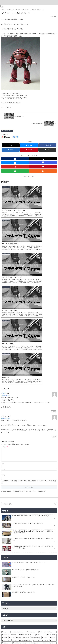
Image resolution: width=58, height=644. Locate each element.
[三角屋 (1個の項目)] (13, 533)
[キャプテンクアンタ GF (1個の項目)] (28, 527)
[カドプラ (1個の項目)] (51, 541)
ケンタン (4, 269)
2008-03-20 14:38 (5, 272)
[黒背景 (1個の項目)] (27, 533)
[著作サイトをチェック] (15, 159)
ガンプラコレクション (7, 131)
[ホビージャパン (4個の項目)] (6, 519)
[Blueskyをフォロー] (15, 163)
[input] (29, 383)
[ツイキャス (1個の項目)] (7, 527)
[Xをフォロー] (43, 159)
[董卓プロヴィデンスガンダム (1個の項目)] (10, 538)
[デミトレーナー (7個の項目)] (41, 514)
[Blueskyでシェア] (29, 145)
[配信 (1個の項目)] (16, 527)
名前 (3, 342)
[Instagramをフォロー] (43, 163)
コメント (5, 323)
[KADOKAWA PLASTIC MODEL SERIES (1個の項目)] (29, 544)
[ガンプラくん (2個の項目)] (36, 522)
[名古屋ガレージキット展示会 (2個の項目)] (10, 525)
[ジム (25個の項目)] (5, 511)
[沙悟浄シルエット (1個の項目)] (38, 538)
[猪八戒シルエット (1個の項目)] (50, 538)
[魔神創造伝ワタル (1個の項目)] (27, 530)
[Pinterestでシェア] (29, 150)
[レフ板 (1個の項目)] (5, 536)
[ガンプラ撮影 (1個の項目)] (13, 536)
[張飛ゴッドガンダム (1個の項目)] (36, 536)
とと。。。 (29, 569)
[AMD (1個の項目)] (53, 530)
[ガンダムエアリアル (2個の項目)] (49, 522)
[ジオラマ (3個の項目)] (53, 519)
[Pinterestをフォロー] (43, 167)
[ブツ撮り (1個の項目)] (20, 533)
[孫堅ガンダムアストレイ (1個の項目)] (50, 536)
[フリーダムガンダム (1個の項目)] (24, 536)
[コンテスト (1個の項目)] (6, 533)
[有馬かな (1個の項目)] (29, 541)
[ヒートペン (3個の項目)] (37, 519)
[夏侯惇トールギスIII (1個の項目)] (25, 538)
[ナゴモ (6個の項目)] (12, 516)
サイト (3, 354)
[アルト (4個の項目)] (15, 519)
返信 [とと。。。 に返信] (54, 313)
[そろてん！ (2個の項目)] (7, 522)
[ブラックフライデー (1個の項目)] (50, 525)
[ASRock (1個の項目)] (30, 525)
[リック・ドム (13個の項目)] (32, 511)
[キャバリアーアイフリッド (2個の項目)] (21, 522)
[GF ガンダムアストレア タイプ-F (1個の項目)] (11, 530)
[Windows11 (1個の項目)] (45, 530)
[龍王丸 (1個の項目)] (37, 530)
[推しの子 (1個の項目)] (40, 541)
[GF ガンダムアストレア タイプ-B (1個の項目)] (46, 527)
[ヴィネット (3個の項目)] (45, 519)
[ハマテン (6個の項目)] (45, 516)
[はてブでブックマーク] (11, 150)
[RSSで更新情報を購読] (43, 171)
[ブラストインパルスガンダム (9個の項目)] (48, 511)
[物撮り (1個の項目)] (53, 533)
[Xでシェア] (11, 145)
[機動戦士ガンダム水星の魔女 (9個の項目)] (10, 514)
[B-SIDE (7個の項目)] (5, 516)
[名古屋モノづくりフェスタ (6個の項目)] (23, 516)
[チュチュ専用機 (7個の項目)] (51, 514)
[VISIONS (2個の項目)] (22, 525)
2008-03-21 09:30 (5, 295)
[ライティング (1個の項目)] (35, 533)
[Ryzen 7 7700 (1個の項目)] (39, 525)
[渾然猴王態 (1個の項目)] (7, 541)
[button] (47, 150)
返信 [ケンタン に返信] (54, 288)
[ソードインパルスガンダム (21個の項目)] (18, 511)
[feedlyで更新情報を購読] (15, 171)
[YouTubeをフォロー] (15, 167)
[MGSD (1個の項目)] (18, 541)
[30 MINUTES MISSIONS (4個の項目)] (25, 519)
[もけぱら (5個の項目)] (53, 516)
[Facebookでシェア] (47, 145)
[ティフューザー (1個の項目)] (45, 533)
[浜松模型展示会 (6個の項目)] (36, 516)
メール (3, 348)
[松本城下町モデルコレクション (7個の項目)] (27, 514)
